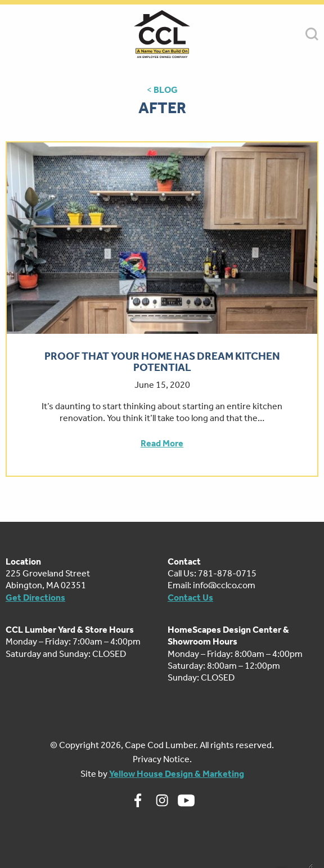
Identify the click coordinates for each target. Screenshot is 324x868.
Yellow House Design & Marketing (177, 774)
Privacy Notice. (162, 759)
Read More (162, 443)
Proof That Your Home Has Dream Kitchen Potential (162, 362)
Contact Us (190, 598)
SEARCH (312, 34)
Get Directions (35, 598)
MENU (12, 34)
